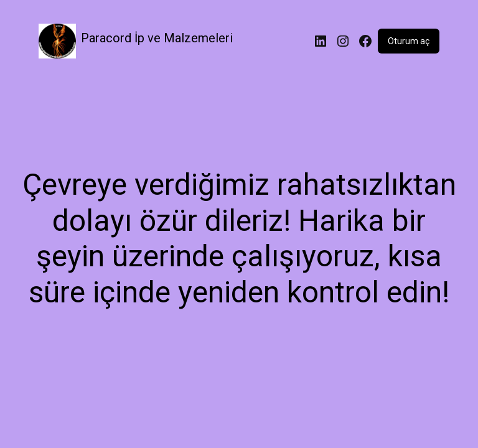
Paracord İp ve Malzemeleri (157, 38)
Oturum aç (409, 41)
